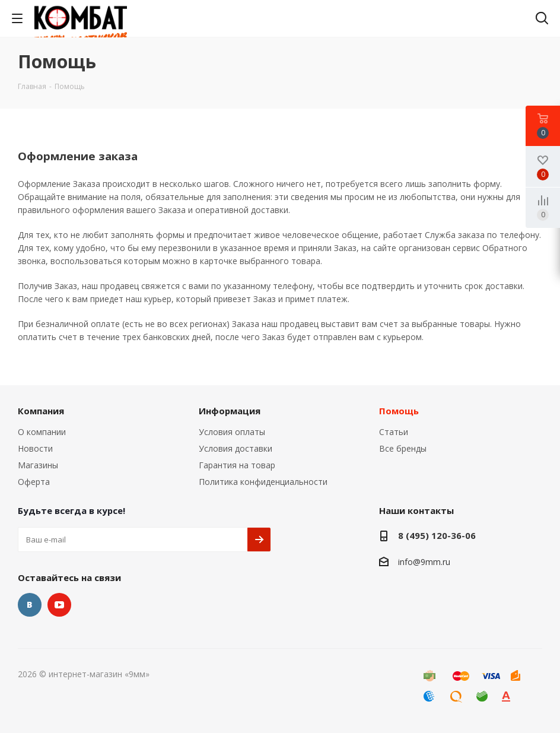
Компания (41, 411)
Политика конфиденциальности (263, 482)
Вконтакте (30, 605)
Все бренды (403, 448)
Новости (35, 448)
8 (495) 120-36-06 (437, 535)
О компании (42, 432)
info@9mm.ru (424, 562)
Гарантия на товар (237, 465)
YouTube (59, 605)
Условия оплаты (232, 432)
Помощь (399, 411)
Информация (230, 411)
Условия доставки (236, 448)
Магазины (38, 465)
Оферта (34, 482)
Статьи (394, 432)
